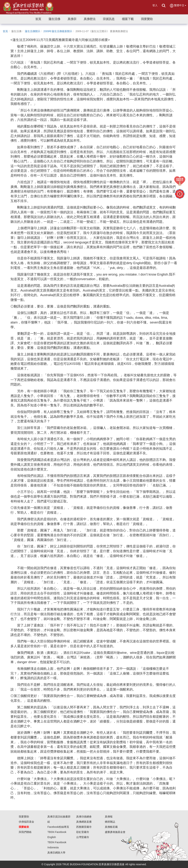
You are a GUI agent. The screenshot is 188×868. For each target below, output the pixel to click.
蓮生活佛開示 (32, 31)
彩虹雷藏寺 (83, 832)
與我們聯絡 (25, 832)
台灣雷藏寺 (83, 837)
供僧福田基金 (26, 822)
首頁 (5, 31)
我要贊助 (24, 817)
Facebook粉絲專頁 (58, 827)
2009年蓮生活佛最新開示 (58, 31)
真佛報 (109, 817)
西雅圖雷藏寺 (84, 827)
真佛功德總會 (84, 817)
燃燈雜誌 (110, 822)
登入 (155, 5)
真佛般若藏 (111, 827)
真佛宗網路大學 (56, 853)
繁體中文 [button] (178, 6)
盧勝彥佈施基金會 (115, 832)
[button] (54, 19)
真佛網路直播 (84, 822)
